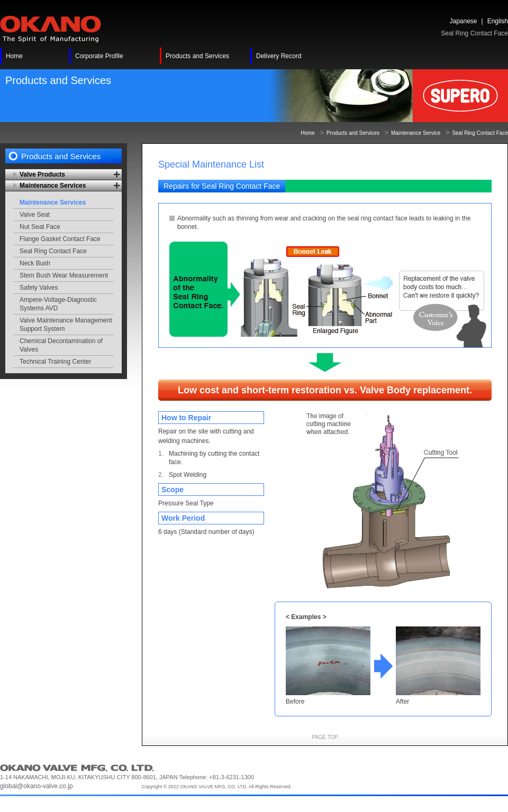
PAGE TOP (325, 737)
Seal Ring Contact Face (53, 251)
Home (308, 133)
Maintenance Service (416, 133)
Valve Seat (35, 215)
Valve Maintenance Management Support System (66, 325)
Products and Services (353, 133)
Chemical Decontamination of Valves (61, 345)
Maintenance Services (53, 202)
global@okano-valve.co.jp (37, 786)
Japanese (463, 21)
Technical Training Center (55, 362)
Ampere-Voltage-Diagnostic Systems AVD (58, 304)
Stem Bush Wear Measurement (64, 275)
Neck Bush (35, 263)
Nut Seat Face (40, 227)
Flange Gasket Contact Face (60, 239)
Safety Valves (39, 288)
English (498, 21)
